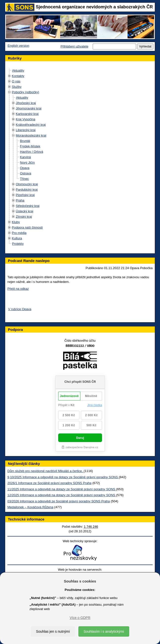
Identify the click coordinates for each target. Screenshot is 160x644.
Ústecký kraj (25, 211)
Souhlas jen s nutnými (53, 631)
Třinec (24, 179)
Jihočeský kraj (26, 103)
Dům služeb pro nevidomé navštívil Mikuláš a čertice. (45, 471)
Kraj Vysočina (26, 119)
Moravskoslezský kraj (31, 135)
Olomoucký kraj (27, 184)
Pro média (19, 233)
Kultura (17, 238)
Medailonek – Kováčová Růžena (30, 507)
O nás (16, 81)
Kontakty (18, 76)
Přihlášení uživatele (74, 46)
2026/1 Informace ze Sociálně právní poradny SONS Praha (49, 483)
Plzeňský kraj (25, 195)
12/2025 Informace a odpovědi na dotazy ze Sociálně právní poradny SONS (62, 495)
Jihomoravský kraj (29, 108)
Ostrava (26, 173)
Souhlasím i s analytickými (104, 631)
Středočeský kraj (28, 206)
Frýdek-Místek (30, 146)
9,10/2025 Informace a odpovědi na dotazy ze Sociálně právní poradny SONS (63, 477)
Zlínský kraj (24, 217)
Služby (17, 87)
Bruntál (25, 141)
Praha (20, 200)
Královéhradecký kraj (31, 125)
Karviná (25, 157)
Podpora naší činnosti (27, 227)
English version (18, 46)
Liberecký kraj (26, 130)
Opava (25, 168)
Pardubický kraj (27, 190)
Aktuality (18, 70)
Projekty (18, 244)
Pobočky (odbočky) (26, 92)
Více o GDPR (80, 618)
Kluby (16, 222)
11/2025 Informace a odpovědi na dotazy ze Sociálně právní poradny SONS (62, 489)
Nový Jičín (27, 162)
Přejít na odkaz (18, 289)
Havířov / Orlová (32, 152)
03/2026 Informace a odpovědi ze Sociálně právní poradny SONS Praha (59, 501)
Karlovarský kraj (27, 114)
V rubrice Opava (20, 309)
